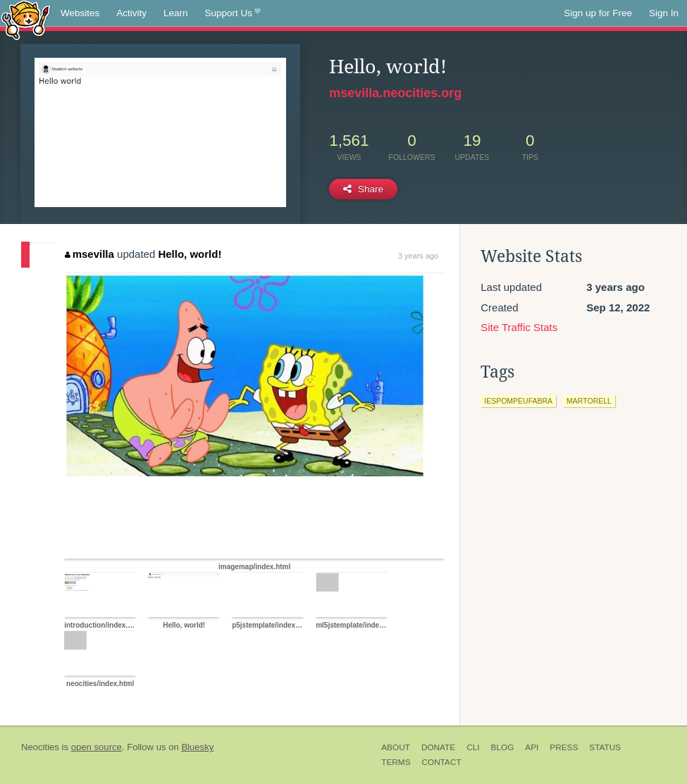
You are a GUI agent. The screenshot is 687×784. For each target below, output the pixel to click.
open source (97, 747)
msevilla (89, 254)
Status (605, 747)
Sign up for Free (598, 13)
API (532, 747)
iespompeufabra (518, 401)
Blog (503, 747)
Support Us (233, 13)
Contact (442, 762)
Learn (176, 13)
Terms (396, 762)
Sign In (664, 13)
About (396, 747)
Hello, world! (190, 254)
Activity (131, 13)
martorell (589, 401)
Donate (438, 747)
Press (564, 747)
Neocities (40, 747)
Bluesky (197, 747)
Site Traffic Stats (519, 327)
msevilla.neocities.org (395, 93)
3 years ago (418, 256)
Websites (80, 13)
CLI (473, 747)
